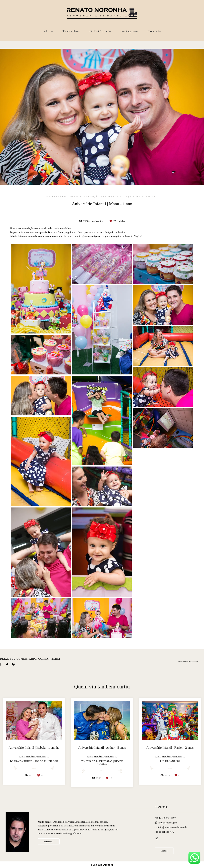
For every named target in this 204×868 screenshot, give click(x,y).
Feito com (102, 865)
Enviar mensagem (168, 823)
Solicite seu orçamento (188, 661)
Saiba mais (49, 842)
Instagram (129, 31)
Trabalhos (71, 31)
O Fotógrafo (100, 31)
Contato (155, 31)
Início (48, 31)
